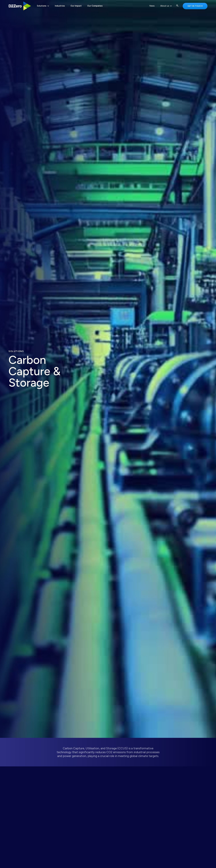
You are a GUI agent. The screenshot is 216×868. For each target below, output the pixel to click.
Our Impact (76, 6)
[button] (43, 6)
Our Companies (95, 6)
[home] (20, 6)
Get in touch (195, 6)
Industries (60, 6)
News (152, 6)
